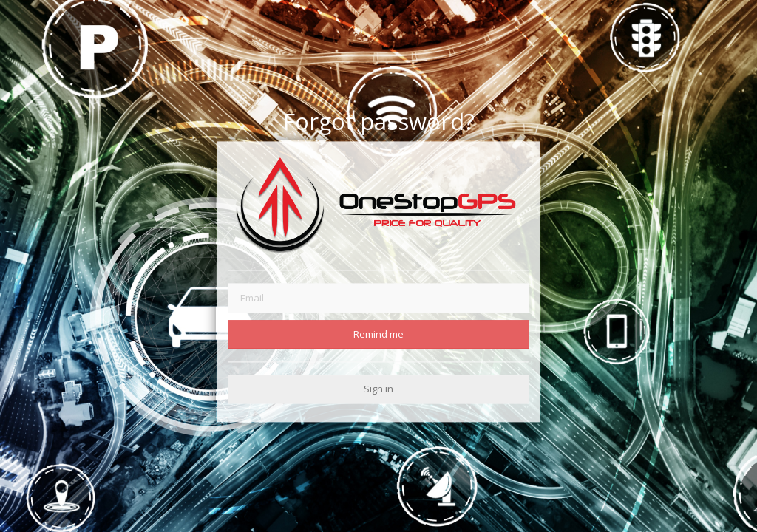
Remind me (378, 334)
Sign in (378, 389)
